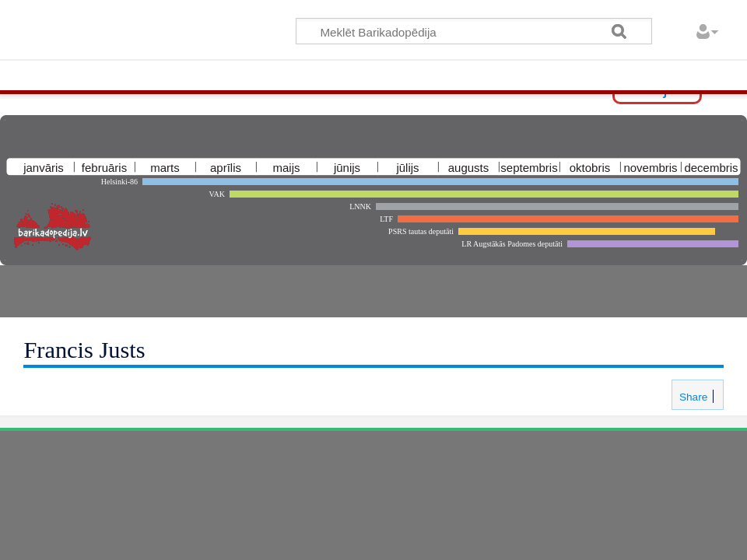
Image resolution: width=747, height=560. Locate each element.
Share (692, 397)
